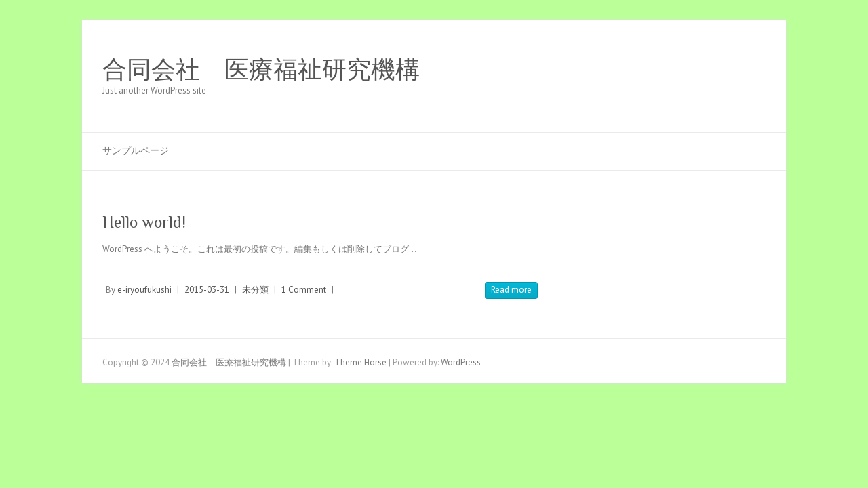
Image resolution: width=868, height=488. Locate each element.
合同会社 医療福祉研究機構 (261, 70)
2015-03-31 (207, 290)
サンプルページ (136, 150)
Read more (511, 290)
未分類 (255, 290)
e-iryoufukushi (144, 290)
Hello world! (144, 222)
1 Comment (304, 290)
